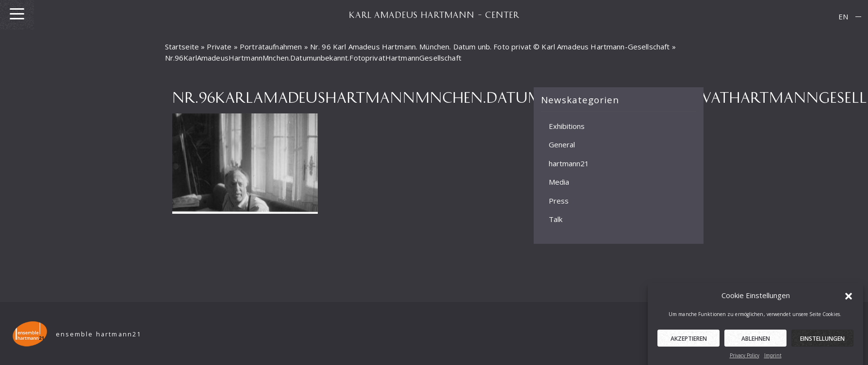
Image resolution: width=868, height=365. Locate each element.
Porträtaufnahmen (271, 47)
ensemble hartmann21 (99, 334)
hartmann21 (569, 163)
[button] (849, 298)
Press (559, 201)
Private (219, 47)
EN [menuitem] (843, 16)
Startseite (182, 47)
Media (559, 182)
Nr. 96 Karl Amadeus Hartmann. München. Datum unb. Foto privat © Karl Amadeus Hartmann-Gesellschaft (490, 47)
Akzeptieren (689, 341)
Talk (556, 219)
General (562, 144)
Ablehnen (756, 341)
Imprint (773, 358)
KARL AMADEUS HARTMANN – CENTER (434, 15)
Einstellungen (822, 341)
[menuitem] (843, 17)
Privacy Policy (745, 358)
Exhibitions (567, 126)
